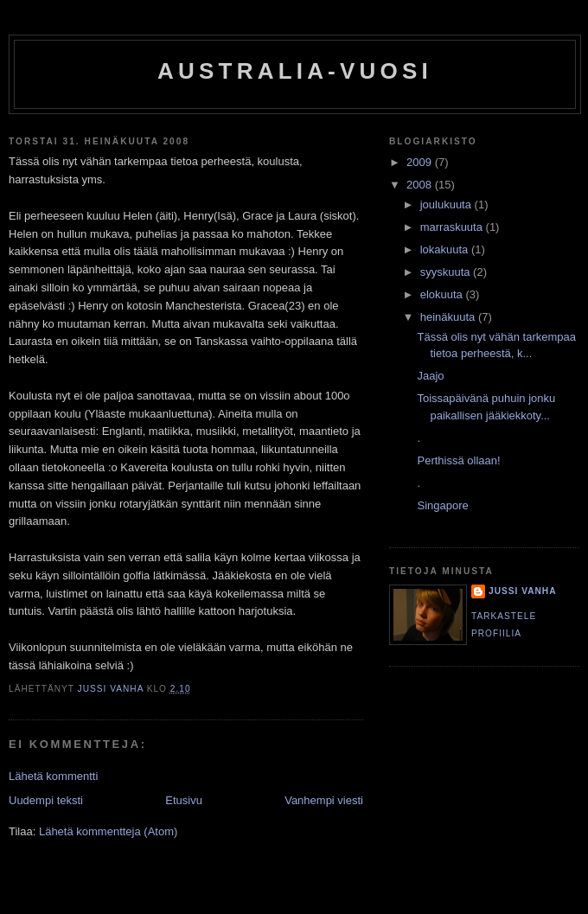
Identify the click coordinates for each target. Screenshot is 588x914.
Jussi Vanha (522, 591)
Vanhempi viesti (324, 800)
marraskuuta (453, 227)
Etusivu (184, 800)
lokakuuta (446, 249)
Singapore (442, 505)
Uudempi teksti (46, 800)
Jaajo (430, 376)
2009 (421, 162)
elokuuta (443, 294)
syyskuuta (447, 272)
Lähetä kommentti (53, 776)
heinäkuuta (449, 317)
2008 (421, 185)
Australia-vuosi (295, 71)
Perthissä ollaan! (458, 460)
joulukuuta (447, 205)
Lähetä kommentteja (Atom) (108, 831)
